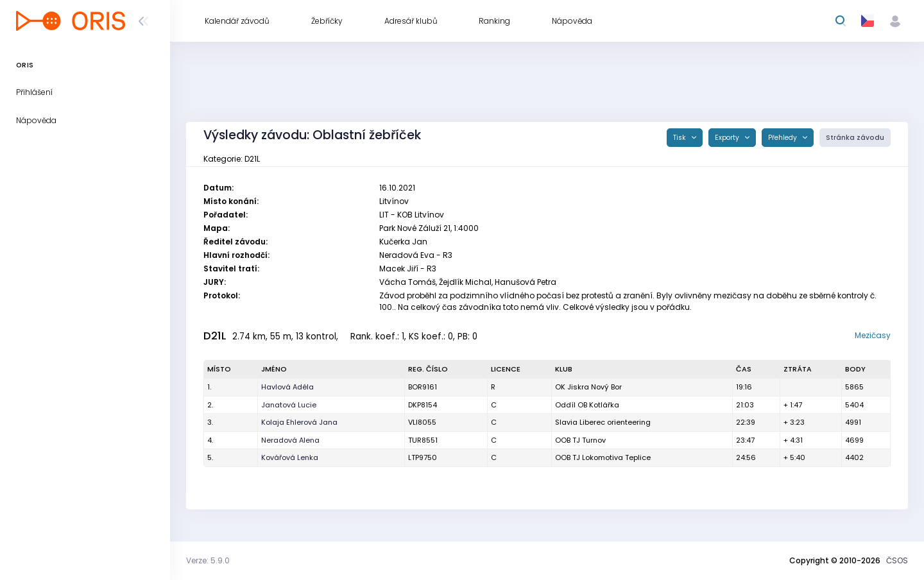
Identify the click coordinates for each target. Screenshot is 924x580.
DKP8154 (423, 405)
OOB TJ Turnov (580, 440)
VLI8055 (422, 422)
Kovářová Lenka (290, 457)
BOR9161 (423, 387)
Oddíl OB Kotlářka (587, 405)
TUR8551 (423, 440)
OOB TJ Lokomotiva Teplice (603, 457)
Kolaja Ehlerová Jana (299, 422)
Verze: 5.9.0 (208, 560)
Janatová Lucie (289, 405)
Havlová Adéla (287, 387)
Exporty (728, 138)
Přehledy (783, 138)
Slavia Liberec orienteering (603, 422)
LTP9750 (423, 457)
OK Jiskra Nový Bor (588, 387)
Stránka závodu (855, 138)
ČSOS (897, 560)
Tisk (680, 138)
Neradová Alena (290, 440)
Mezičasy (873, 335)
